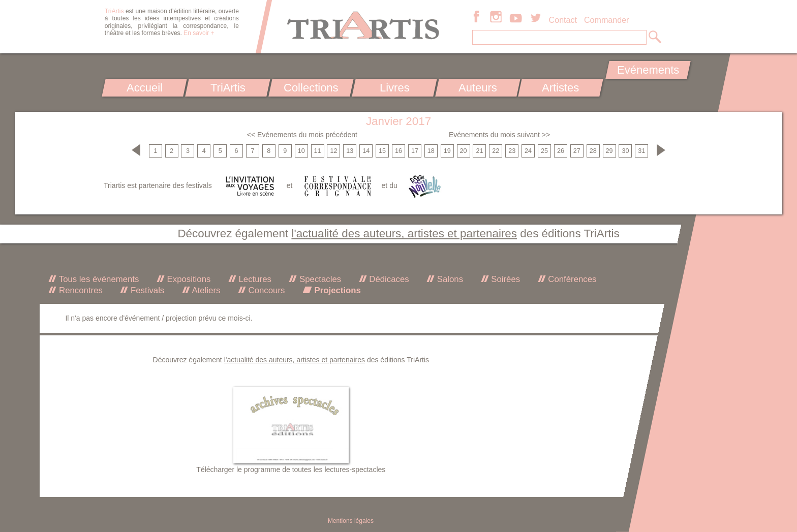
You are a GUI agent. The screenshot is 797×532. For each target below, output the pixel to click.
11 (318, 151)
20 (464, 151)
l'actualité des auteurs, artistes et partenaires (404, 233)
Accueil (145, 88)
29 (609, 151)
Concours (265, 290)
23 (512, 151)
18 (431, 151)
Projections (336, 290)
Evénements (648, 70)
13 (350, 151)
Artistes (561, 88)
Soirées (505, 279)
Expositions (188, 279)
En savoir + (199, 33)
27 (577, 151)
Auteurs (478, 88)
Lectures (254, 279)
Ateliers (205, 290)
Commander (607, 20)
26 (561, 151)
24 (528, 151)
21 (479, 151)
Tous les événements (98, 279)
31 (641, 151)
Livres (394, 88)
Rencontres (79, 290)
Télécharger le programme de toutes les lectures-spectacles (291, 470)
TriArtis (227, 88)
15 (382, 151)
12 (333, 151)
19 (447, 151)
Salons (449, 279)
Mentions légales (351, 521)
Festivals (146, 290)
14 (366, 151)
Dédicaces (388, 279)
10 (301, 151)
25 (544, 151)
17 (415, 151)
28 (593, 151)
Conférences (571, 279)
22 (496, 151)
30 (625, 151)
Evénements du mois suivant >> (499, 135)
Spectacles (319, 279)
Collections (311, 88)
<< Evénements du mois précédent (302, 135)
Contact (563, 20)
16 (398, 151)
